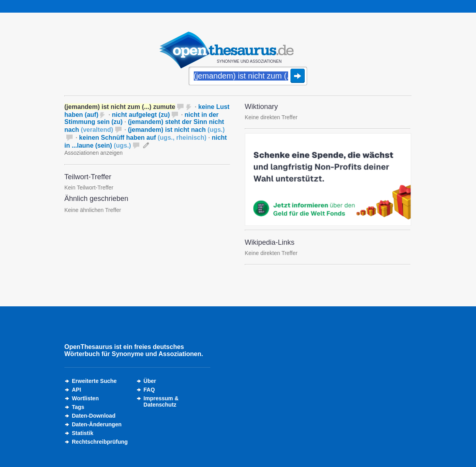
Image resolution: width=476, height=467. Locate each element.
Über (150, 381)
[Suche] (248, 77)
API (76, 390)
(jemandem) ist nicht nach (176, 130)
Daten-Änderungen (97, 424)
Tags (78, 407)
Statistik (82, 433)
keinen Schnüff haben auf (143, 138)
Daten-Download (94, 416)
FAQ (149, 390)
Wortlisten (85, 398)
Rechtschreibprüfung (100, 442)
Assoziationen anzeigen (94, 153)
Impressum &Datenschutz (161, 401)
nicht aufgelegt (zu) (141, 115)
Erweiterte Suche (94, 381)
